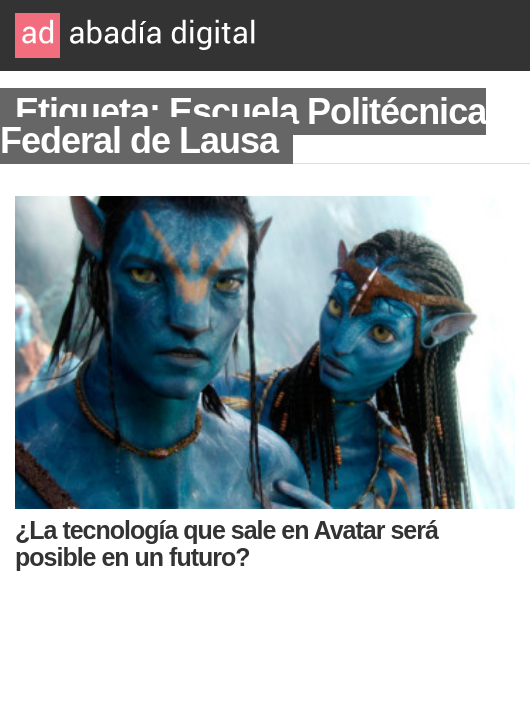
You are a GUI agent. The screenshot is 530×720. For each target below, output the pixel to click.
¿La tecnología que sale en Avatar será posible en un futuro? (226, 543)
